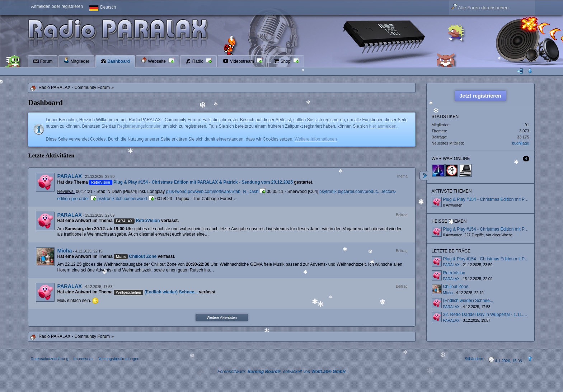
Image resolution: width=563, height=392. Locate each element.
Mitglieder (76, 60)
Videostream (239, 61)
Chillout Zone (143, 256)
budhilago (521, 143)
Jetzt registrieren (480, 96)
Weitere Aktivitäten (222, 318)
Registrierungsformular (139, 126)
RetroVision (148, 221)
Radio (195, 61)
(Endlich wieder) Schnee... (171, 292)
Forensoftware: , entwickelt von (281, 372)
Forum (43, 61)
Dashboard (115, 61)
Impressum (83, 359)
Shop (283, 61)
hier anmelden (383, 126)
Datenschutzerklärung (49, 359)
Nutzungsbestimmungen (118, 359)
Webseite (154, 60)
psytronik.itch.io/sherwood (122, 199)
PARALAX (69, 176)
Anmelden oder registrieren (57, 6)
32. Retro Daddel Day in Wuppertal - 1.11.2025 (488, 315)
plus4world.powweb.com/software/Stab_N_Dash (212, 192)
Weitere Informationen (316, 139)
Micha (64, 251)
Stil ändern (474, 359)
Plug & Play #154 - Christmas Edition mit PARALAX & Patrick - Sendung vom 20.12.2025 (203, 182)
